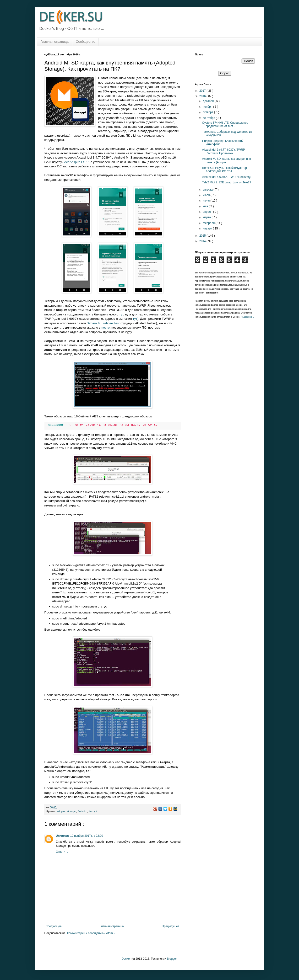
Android (82, 811)
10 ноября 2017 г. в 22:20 (87, 836)
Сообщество (85, 42)
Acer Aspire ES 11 (77, 162)
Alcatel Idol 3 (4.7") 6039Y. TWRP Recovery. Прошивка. (223, 151)
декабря (209, 101)
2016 (203, 96)
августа (208, 190)
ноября (208, 107)
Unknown (62, 836)
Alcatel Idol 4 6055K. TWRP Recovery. (226, 177)
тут (121, 314)
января (208, 229)
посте (105, 328)
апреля (208, 212)
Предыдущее (171, 926)
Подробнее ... (247, 317)
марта (207, 217)
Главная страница (55, 42)
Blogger (172, 959)
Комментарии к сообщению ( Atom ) (91, 933)
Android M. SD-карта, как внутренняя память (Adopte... (226, 160)
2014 (203, 241)
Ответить (62, 852)
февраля (209, 223)
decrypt (93, 811)
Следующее (54, 926)
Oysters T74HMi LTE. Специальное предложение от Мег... (225, 124)
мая (206, 206)
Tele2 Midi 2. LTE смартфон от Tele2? (226, 182)
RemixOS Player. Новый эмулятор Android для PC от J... (224, 170)
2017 (203, 91)
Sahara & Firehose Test (103, 323)
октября (208, 112)
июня (207, 201)
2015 (203, 236)
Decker (126, 959)
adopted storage (67, 811)
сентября (209, 118)
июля (207, 195)
